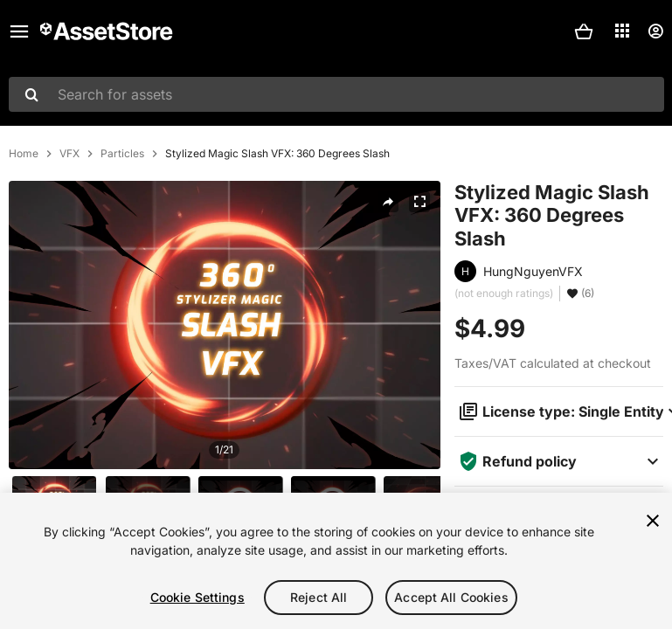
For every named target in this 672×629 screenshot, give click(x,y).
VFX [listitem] (69, 154)
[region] (336, 561)
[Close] (653, 521)
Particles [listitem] (122, 154)
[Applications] (622, 31)
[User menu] (655, 31)
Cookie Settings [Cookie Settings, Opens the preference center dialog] (197, 597)
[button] (584, 31)
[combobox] (336, 94)
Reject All (319, 597)
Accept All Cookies (451, 597)
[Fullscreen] (419, 202)
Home (24, 154)
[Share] (388, 202)
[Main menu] (19, 31)
